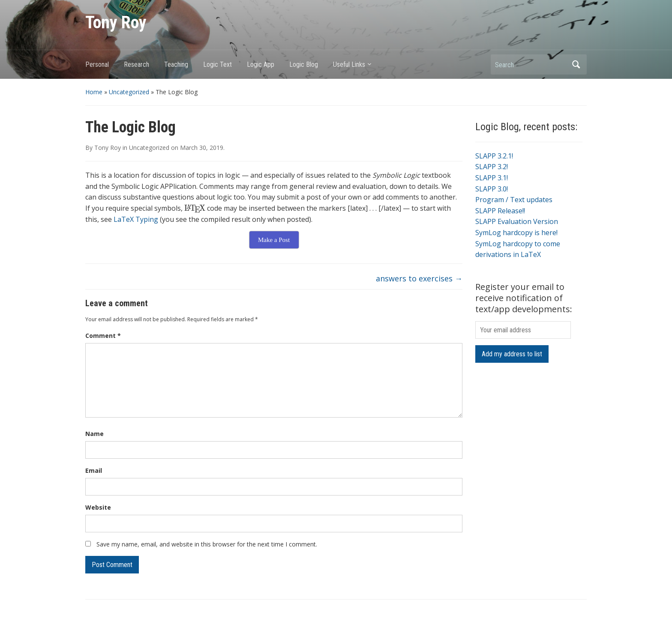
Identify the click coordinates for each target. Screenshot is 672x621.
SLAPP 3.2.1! (494, 156)
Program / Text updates (514, 200)
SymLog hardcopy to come (518, 244)
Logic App (261, 64)
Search (576, 64)
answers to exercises (419, 278)
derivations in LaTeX (508, 254)
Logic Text (217, 64)
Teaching (176, 64)
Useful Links (349, 64)
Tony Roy (116, 22)
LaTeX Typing (136, 219)
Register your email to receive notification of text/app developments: (524, 298)
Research (136, 64)
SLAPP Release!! (500, 211)
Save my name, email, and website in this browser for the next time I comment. (207, 544)
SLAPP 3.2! (492, 167)
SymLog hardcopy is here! (516, 233)
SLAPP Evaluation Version (517, 221)
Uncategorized (129, 92)
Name (94, 434)
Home (94, 92)
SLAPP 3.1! (492, 178)
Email (94, 470)
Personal (97, 64)
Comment (103, 336)
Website (98, 507)
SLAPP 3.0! (492, 189)
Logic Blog (304, 64)
